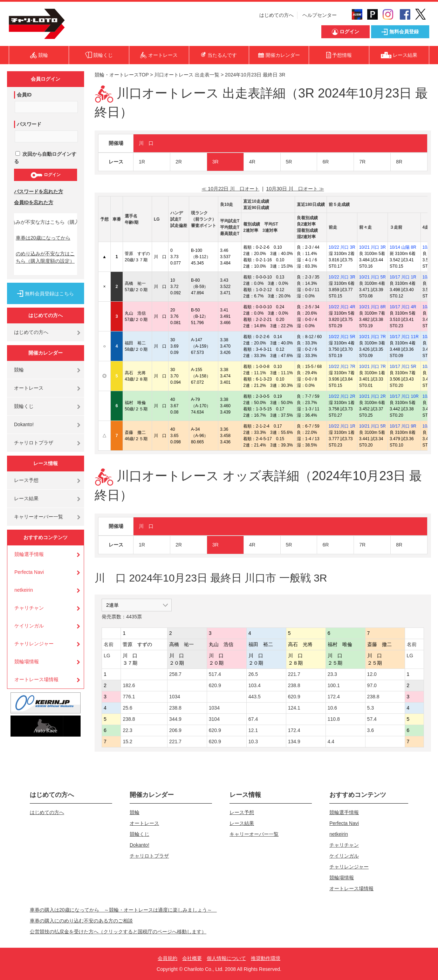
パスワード (29, 124)
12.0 (372, 674)
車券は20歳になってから (43, 238)
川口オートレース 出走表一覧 (187, 75)
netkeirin (24, 590)
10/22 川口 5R (342, 337)
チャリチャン (29, 608)
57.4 (372, 719)
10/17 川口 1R (403, 277)
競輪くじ (24, 406)
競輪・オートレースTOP (122, 75)
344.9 (175, 719)
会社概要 (192, 958)
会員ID (24, 95)
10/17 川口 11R (404, 337)
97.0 (372, 685)
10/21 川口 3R (372, 247)
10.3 (253, 741)
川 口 (146, 143)
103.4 (255, 685)
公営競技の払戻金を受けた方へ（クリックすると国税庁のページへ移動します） (118, 932)
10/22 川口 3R (342, 247)
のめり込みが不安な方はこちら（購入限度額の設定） (45, 257)
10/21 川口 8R (372, 307)
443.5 (255, 697)
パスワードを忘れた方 (39, 192)
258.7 (175, 674)
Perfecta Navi (29, 572)
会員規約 (167, 958)
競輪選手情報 (29, 554)
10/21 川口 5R (372, 277)
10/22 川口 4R (342, 307)
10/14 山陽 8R (403, 247)
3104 (214, 719)
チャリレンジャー (34, 644)
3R (215, 162)
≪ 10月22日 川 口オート (230, 189)
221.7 (294, 674)
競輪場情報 (27, 662)
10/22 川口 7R (342, 367)
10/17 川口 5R (403, 367)
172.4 (334, 697)
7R (362, 162)
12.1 (253, 730)
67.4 (253, 719)
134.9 (294, 741)
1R (142, 162)
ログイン (45, 175)
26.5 (253, 674)
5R (289, 162)
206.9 (175, 730)
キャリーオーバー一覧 (39, 517)
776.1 (129, 697)
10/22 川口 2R (342, 396)
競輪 (19, 370)
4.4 (331, 741)
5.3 (371, 708)
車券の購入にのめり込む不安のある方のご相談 (81, 921)
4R (252, 162)
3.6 (371, 730)
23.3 (332, 674)
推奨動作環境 (266, 958)
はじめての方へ (276, 15)
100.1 (334, 685)
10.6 (332, 708)
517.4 (215, 674)
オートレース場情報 (36, 679)
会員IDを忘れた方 (34, 202)
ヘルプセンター (320, 15)
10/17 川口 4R (403, 307)
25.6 (127, 708)
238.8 (294, 685)
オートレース (29, 388)
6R (326, 162)
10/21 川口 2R (372, 396)
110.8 (334, 719)
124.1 (294, 708)
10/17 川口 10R (404, 396)
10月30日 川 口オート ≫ (295, 189)
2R (179, 162)
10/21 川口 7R (372, 337)
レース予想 (26, 480)
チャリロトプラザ (34, 443)
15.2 (127, 741)
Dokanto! (24, 424)
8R (399, 162)
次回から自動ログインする (45, 158)
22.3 (127, 730)
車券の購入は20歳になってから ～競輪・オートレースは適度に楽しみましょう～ (123, 910)
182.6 (129, 685)
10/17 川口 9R (403, 426)
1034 (175, 697)
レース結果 (26, 498)
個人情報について (226, 958)
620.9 (215, 685)
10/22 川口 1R (342, 426)
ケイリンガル (29, 626)
